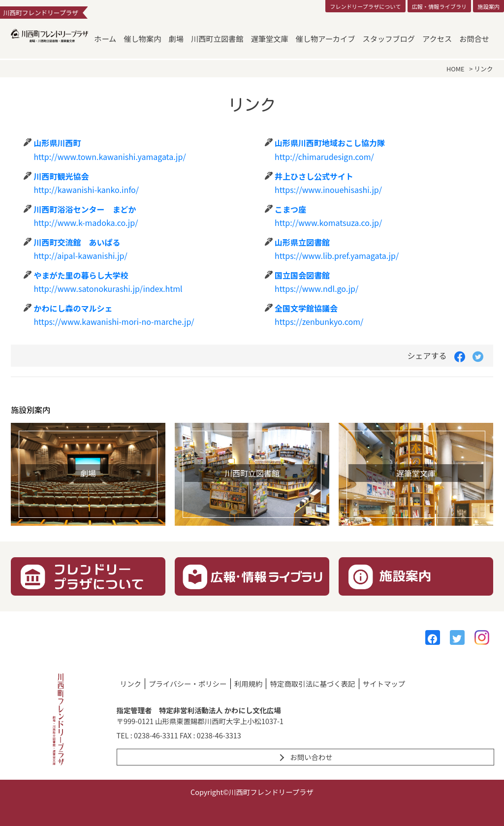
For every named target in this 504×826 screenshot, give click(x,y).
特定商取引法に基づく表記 (313, 683)
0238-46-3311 (156, 735)
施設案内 (488, 6)
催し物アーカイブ (326, 38)
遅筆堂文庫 (270, 38)
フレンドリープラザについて (365, 6)
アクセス (437, 38)
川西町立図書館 (217, 38)
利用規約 (249, 683)
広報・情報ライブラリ (439, 6)
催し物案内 (142, 38)
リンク (131, 683)
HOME (456, 69)
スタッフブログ (389, 38)
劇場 (176, 38)
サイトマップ (384, 683)
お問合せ (474, 38)
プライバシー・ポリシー (188, 683)
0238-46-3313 (219, 735)
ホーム (105, 38)
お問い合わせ (311, 757)
